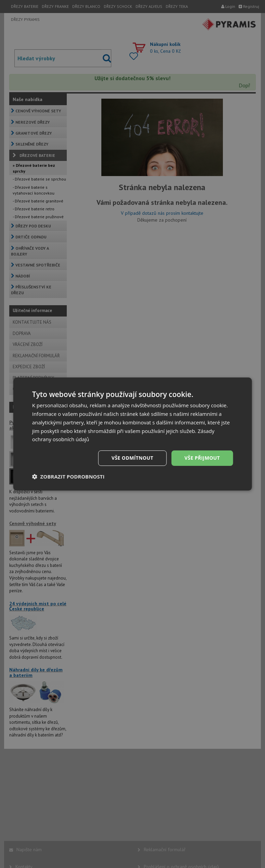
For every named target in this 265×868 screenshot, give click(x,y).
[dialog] (133, 434)
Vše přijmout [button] (202, 458)
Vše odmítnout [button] (132, 458)
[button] (68, 476)
